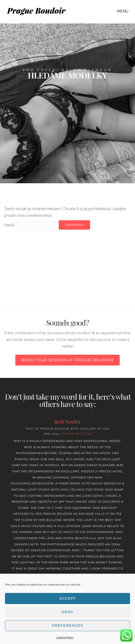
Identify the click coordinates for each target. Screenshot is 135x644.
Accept (67, 598)
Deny (67, 612)
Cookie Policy (65, 637)
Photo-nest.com (77, 434)
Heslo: (31, 225)
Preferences (67, 625)
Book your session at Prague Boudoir (68, 360)
